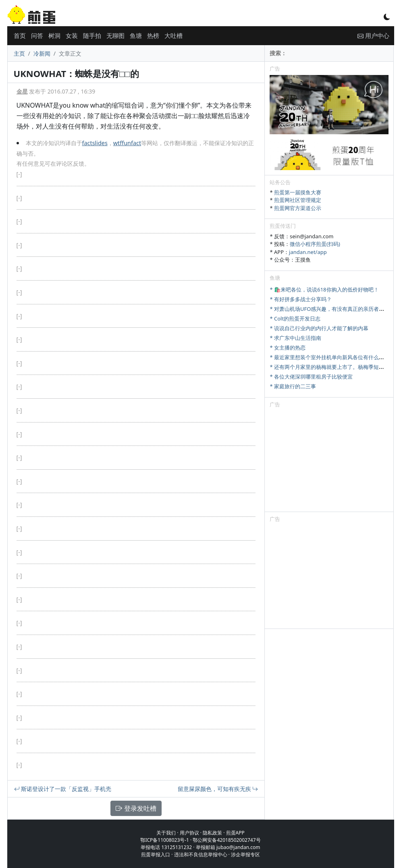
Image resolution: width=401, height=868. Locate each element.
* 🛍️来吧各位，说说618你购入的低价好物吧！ (324, 289)
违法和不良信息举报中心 (201, 854)
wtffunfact (127, 143)
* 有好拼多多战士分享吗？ (301, 299)
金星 (22, 91)
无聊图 (115, 35)
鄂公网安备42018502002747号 (226, 840)
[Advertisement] (329, 461)
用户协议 (189, 833)
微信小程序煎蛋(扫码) (315, 244)
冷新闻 (42, 53)
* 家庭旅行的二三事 (293, 386)
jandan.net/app (308, 252)
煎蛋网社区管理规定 (298, 200)
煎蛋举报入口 (156, 854)
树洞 (54, 35)
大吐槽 (173, 35)
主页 (19, 53)
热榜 (153, 35)
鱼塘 (136, 35)
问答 (37, 35)
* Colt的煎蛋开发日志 (295, 318)
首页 (20, 35)
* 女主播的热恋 (288, 348)
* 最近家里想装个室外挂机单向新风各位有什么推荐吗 (332, 357)
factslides (95, 143)
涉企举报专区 (245, 854)
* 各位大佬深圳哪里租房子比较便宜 (311, 377)
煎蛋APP (235, 833)
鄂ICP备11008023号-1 (165, 840)
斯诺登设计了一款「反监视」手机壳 (63, 789)
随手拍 (92, 35)
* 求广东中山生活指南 (295, 338)
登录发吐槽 (136, 808)
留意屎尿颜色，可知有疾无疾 (218, 789)
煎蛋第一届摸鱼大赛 (298, 192)
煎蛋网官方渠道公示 (298, 208)
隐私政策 (212, 833)
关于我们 (166, 833)
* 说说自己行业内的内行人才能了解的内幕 (319, 328)
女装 (72, 35)
